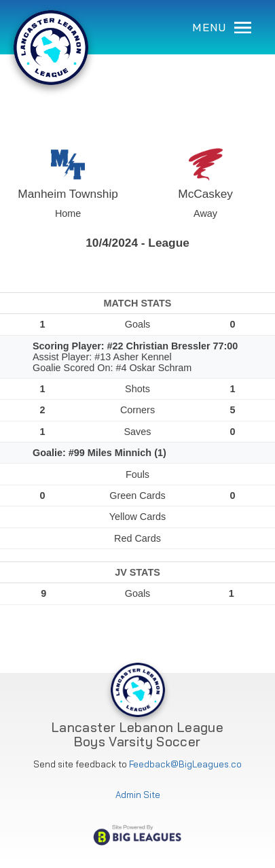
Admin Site (138, 795)
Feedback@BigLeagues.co (185, 764)
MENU (222, 27)
